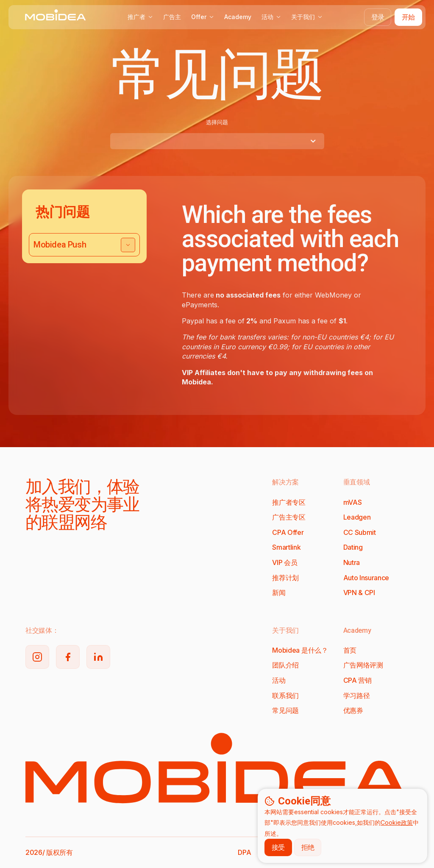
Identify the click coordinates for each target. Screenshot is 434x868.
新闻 (279, 593)
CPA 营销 (357, 680)
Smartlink (286, 547)
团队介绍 (285, 665)
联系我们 (285, 696)
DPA (244, 852)
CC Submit (360, 532)
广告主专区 (289, 517)
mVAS (353, 502)
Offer (203, 17)
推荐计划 (285, 578)
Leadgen (357, 517)
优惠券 (353, 710)
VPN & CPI (359, 593)
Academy (238, 17)
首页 (350, 650)
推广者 (140, 17)
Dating (353, 547)
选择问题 (217, 122)
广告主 (172, 17)
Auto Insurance (366, 578)
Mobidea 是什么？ (300, 650)
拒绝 (308, 847)
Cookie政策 (397, 822)
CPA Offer (288, 532)
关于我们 (307, 17)
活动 (271, 17)
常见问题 (285, 710)
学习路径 (357, 696)
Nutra (352, 562)
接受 (278, 847)
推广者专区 (289, 502)
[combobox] (217, 141)
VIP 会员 (285, 562)
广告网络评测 (363, 665)
